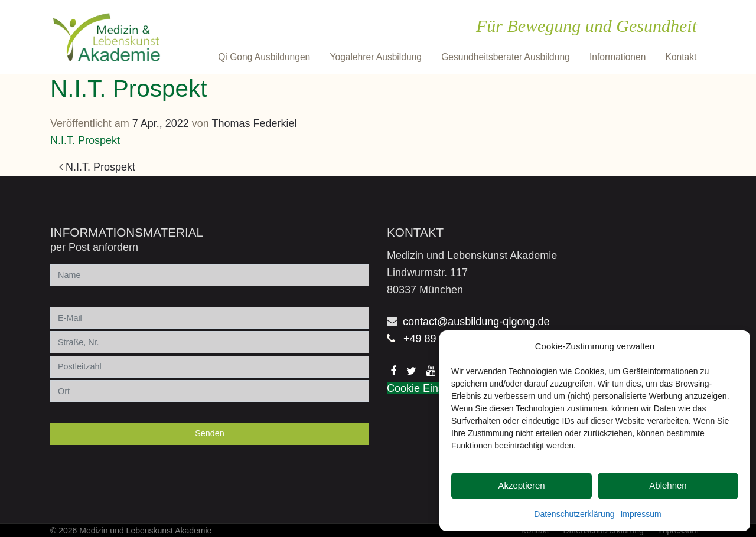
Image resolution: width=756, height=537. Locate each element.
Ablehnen (668, 485)
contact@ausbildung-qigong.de (476, 322)
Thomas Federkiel (255, 123)
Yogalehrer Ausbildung (376, 57)
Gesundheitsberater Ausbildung (506, 57)
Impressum (641, 514)
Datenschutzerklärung (574, 514)
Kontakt (681, 57)
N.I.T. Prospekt (85, 140)
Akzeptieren (521, 485)
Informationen (617, 57)
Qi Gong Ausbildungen (264, 57)
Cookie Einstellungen (437, 388)
